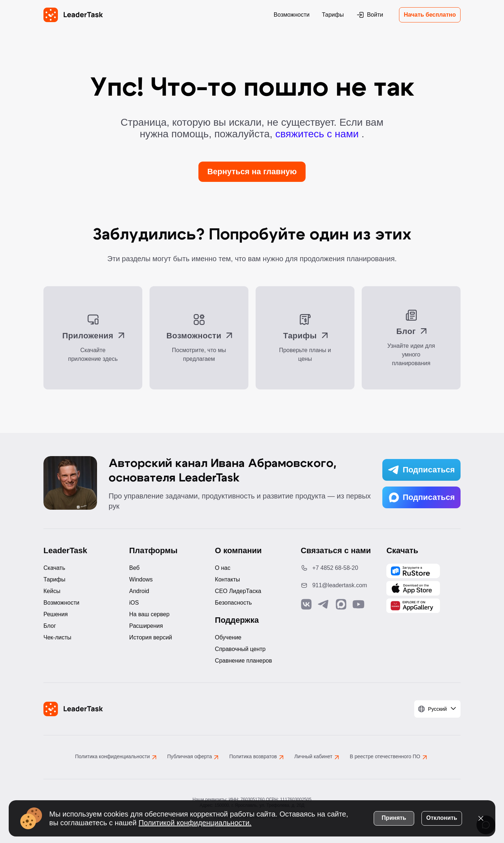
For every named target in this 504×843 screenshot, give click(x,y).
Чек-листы (57, 637)
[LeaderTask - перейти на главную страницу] (73, 15)
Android (139, 591)
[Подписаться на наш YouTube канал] (358, 604)
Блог (50, 626)
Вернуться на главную (252, 172)
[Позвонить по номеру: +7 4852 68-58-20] (338, 568)
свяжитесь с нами (318, 134)
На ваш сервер (149, 614)
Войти (369, 15)
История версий (151, 637)
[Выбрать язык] (437, 709)
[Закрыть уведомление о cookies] (481, 818)
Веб (135, 568)
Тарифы (333, 15)
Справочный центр (240, 649)
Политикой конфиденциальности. (195, 822)
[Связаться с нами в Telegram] (324, 604)
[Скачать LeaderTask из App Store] (413, 588)
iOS (134, 603)
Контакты (228, 579)
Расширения (146, 626)
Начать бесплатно (430, 15)
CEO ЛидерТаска (238, 591)
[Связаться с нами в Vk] (306, 604)
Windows (141, 579)
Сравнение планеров (244, 661)
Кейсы (52, 591)
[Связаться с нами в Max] (341, 604)
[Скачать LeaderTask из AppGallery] (413, 571)
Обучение (228, 637)
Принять (394, 817)
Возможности (292, 15)
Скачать (54, 568)
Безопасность (234, 603)
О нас (223, 568)
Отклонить (442, 817)
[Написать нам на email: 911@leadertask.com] (338, 585)
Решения (56, 614)
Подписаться (421, 470)
